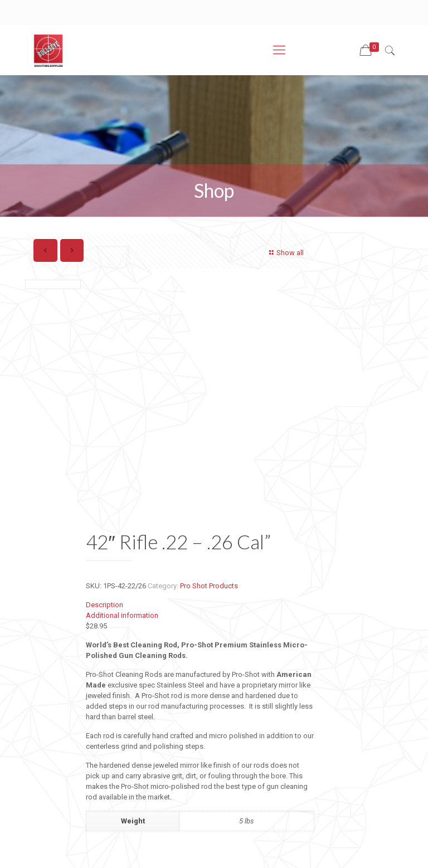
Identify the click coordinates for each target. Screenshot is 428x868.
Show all (285, 253)
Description (104, 605)
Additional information (122, 615)
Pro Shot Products (209, 586)
